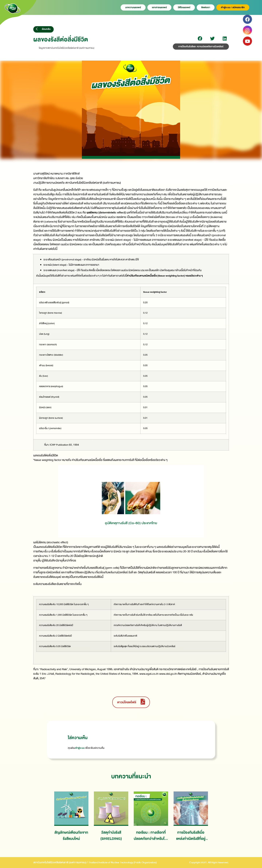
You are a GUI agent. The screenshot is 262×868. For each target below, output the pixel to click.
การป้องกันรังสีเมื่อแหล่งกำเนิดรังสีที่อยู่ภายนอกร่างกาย (191, 836)
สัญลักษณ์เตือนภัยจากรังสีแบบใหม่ (71, 836)
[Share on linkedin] (225, 38)
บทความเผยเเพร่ (133, 7)
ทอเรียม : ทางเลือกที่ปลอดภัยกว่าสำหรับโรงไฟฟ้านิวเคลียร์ (151, 836)
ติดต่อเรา (206, 7)
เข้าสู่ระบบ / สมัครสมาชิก (233, 7)
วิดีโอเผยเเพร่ (184, 7)
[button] (43, 29)
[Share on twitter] (212, 38)
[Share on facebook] (200, 38)
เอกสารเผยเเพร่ (159, 7)
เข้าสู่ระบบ (80, 748)
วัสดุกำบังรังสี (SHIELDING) (111, 836)
